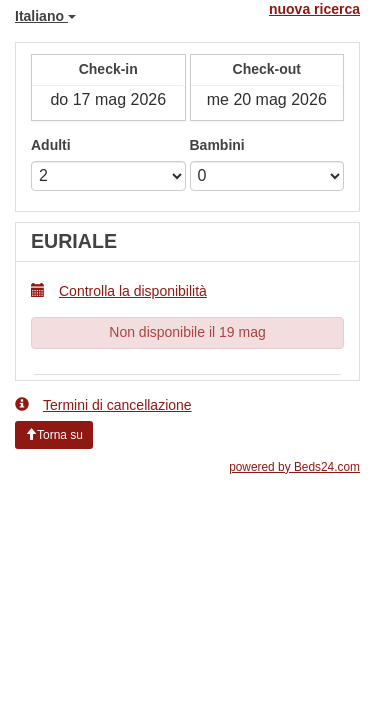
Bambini (217, 145)
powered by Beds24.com (294, 467)
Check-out (267, 69)
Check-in (108, 69)
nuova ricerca (314, 9)
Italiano (45, 16)
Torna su (54, 435)
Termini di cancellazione (103, 404)
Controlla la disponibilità (119, 290)
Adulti (51, 145)
